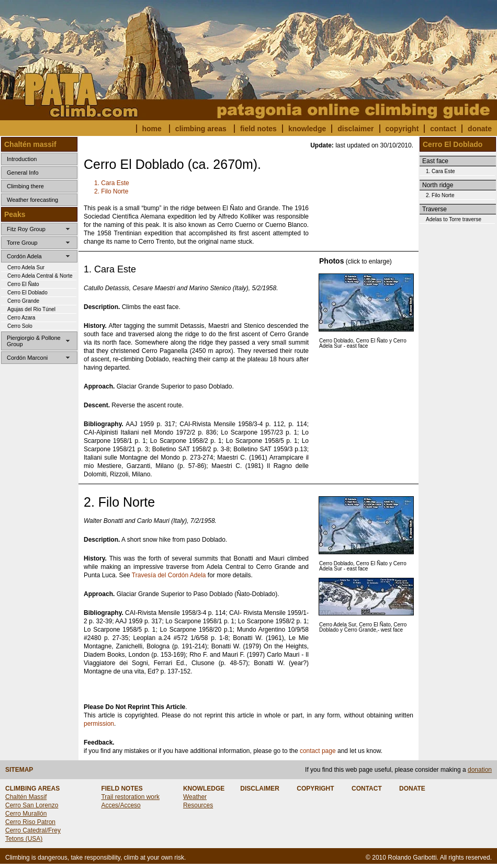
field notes (258, 129)
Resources (198, 805)
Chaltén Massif (26, 797)
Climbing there (25, 186)
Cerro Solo (20, 326)
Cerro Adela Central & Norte (40, 276)
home (152, 129)
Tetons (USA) (24, 839)
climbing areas (201, 129)
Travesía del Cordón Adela (169, 575)
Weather (195, 797)
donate (480, 129)
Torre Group (22, 243)
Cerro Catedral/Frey (33, 830)
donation (480, 770)
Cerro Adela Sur (26, 267)
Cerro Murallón (26, 814)
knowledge (307, 129)
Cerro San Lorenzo (32, 805)
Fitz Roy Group (26, 229)
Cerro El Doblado (27, 293)
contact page (318, 751)
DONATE (412, 789)
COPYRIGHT (315, 789)
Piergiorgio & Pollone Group (34, 341)
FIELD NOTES (122, 789)
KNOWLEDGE (204, 789)
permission (99, 724)
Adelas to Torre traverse (454, 219)
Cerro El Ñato (23, 284)
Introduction (22, 159)
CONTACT (367, 789)
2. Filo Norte (111, 191)
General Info (23, 173)
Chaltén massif (30, 144)
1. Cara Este (112, 183)
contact (443, 129)
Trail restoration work (130, 797)
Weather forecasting (32, 200)
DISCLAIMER (260, 789)
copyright (402, 129)
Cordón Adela (24, 256)
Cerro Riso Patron (30, 822)
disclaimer (355, 129)
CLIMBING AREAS (32, 789)
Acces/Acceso (121, 805)
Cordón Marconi (27, 358)
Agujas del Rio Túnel (31, 309)
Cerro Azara (21, 318)
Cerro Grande (23, 301)
